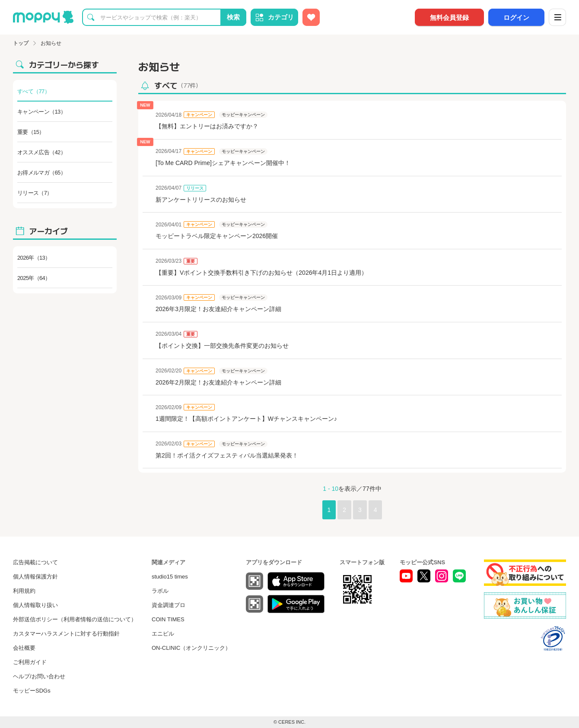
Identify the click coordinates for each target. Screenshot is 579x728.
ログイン (516, 17)
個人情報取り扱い (35, 605)
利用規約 (24, 591)
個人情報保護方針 (35, 577)
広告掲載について (35, 562)
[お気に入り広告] (311, 17)
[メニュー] (557, 17)
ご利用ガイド (30, 662)
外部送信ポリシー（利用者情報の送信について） (75, 619)
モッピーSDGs (32, 691)
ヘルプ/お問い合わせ (39, 676)
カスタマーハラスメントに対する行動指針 (66, 634)
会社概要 (24, 648)
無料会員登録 (449, 17)
